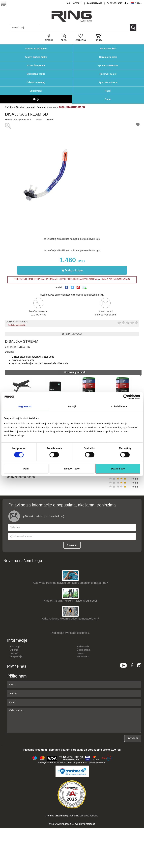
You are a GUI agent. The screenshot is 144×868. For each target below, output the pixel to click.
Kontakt (14, 653)
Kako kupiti (15, 647)
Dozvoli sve (118, 469)
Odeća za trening (36, 82)
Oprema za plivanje (46, 107)
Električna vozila (36, 74)
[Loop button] (133, 28)
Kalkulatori (83, 647)
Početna (9, 107)
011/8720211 (74, 3)
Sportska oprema (108, 82)
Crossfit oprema (36, 65)
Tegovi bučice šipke (36, 57)
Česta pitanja (84, 650)
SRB (138, 3)
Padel (108, 91)
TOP (140, 855)
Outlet (108, 99)
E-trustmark (83, 656)
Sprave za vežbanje (36, 49)
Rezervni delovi (108, 74)
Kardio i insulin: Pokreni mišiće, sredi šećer (70, 601)
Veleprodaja (16, 656)
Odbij (26, 469)
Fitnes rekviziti (108, 49)
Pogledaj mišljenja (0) (17, 325)
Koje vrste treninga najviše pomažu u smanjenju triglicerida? (70, 583)
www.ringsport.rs (65, 824)
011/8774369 (95, 3)
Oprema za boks (108, 57)
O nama (14, 650)
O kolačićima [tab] (119, 406)
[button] (84, 124)
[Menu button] (4, 4)
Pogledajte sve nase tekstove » (70, 633)
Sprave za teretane (108, 65)
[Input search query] (25, 28)
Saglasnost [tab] (25, 406)
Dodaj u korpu (72, 270)
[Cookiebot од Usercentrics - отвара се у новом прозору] (126, 397)
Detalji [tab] (72, 406)
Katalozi (81, 653)
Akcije (36, 99)
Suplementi (36, 91)
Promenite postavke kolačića (83, 816)
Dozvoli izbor (72, 469)
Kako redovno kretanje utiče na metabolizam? (70, 619)
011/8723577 (115, 3)
